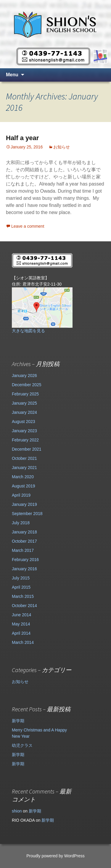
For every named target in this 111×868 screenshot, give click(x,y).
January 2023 (24, 431)
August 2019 (24, 486)
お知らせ (62, 147)
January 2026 (24, 376)
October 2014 (24, 606)
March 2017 (23, 550)
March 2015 (23, 596)
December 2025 (27, 385)
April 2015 (21, 587)
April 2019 (21, 495)
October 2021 (24, 458)
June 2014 (21, 615)
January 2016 (24, 569)
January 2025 (24, 403)
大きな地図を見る (28, 331)
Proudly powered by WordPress (55, 856)
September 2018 (27, 514)
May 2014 (21, 624)
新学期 (18, 721)
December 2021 (27, 449)
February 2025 (25, 394)
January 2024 (24, 412)
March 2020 (23, 477)
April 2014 (21, 633)
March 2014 (23, 642)
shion (17, 811)
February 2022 (25, 440)
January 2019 (24, 504)
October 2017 (24, 541)
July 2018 (21, 523)
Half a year (22, 138)
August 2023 (24, 422)
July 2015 (21, 578)
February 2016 (25, 560)
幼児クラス (22, 745)
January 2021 (24, 468)
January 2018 (24, 532)
